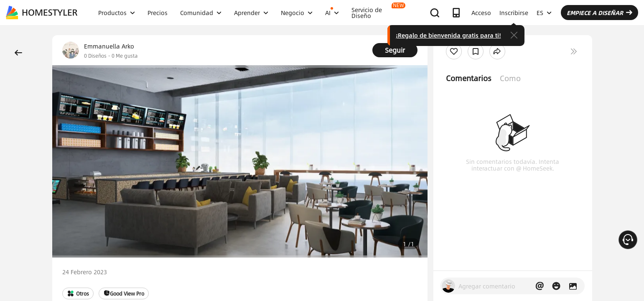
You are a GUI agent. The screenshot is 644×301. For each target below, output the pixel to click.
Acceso (481, 13)
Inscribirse (514, 13)
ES (544, 13)
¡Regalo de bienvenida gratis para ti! (448, 35)
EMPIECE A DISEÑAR (599, 13)
